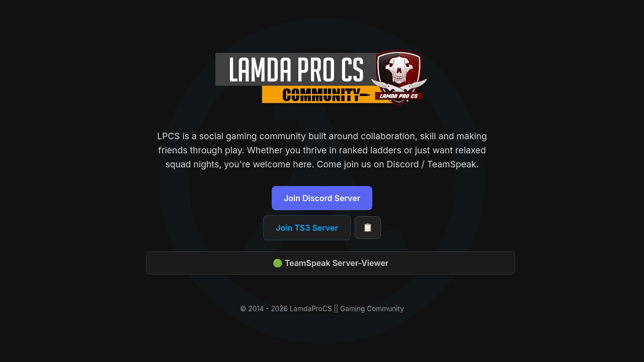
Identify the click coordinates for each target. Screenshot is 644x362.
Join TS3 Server (307, 228)
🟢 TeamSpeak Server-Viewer (331, 263)
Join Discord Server (322, 198)
